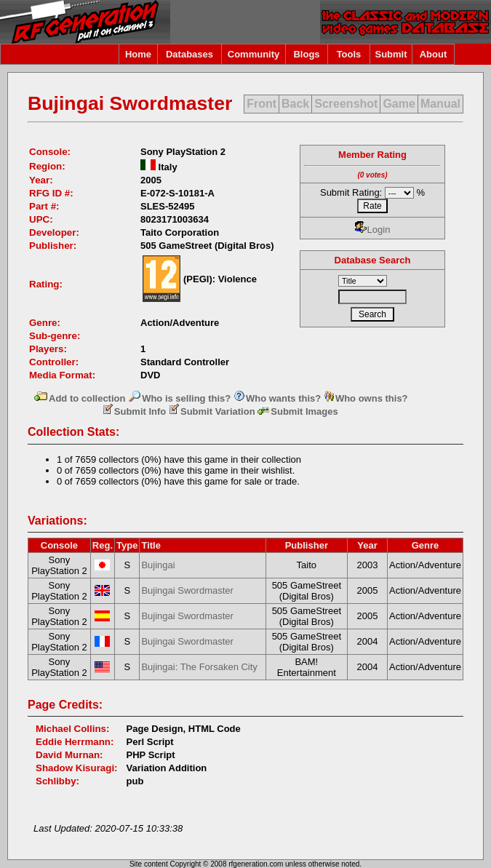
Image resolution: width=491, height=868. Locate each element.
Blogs (306, 54)
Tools (349, 54)
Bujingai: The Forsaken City (199, 667)
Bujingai (158, 565)
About (434, 54)
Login (373, 230)
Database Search (373, 260)
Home (138, 54)
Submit (391, 54)
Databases (189, 54)
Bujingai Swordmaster (187, 590)
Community (254, 54)
